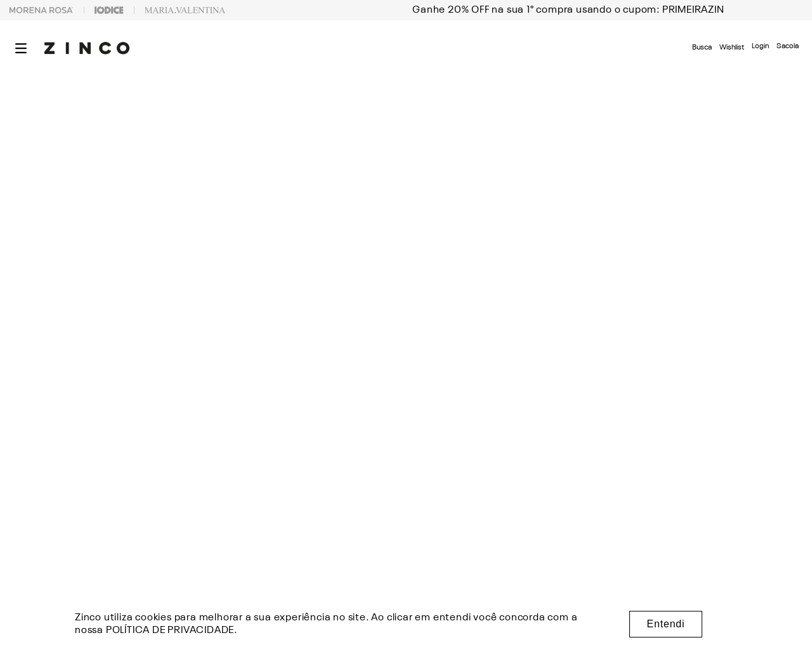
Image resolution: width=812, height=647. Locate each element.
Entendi (666, 624)
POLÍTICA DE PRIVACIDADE (170, 631)
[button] (21, 48)
